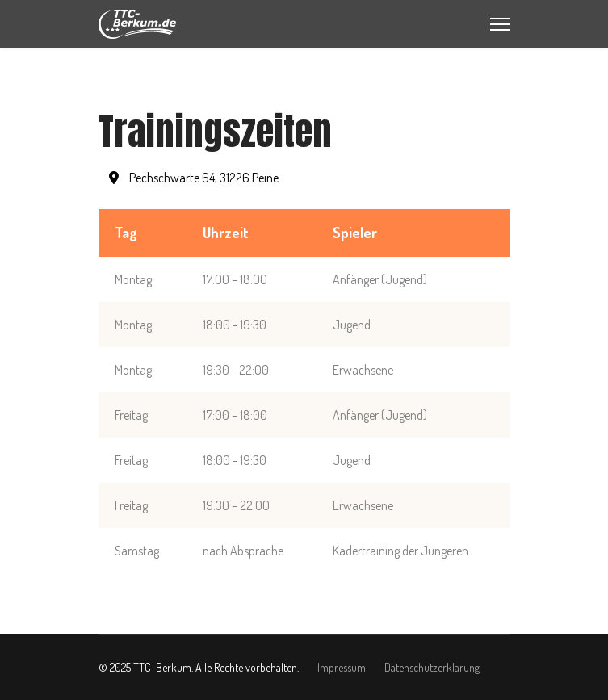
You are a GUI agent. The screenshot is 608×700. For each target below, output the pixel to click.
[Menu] (500, 24)
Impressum (342, 667)
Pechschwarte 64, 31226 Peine (194, 178)
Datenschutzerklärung (432, 667)
